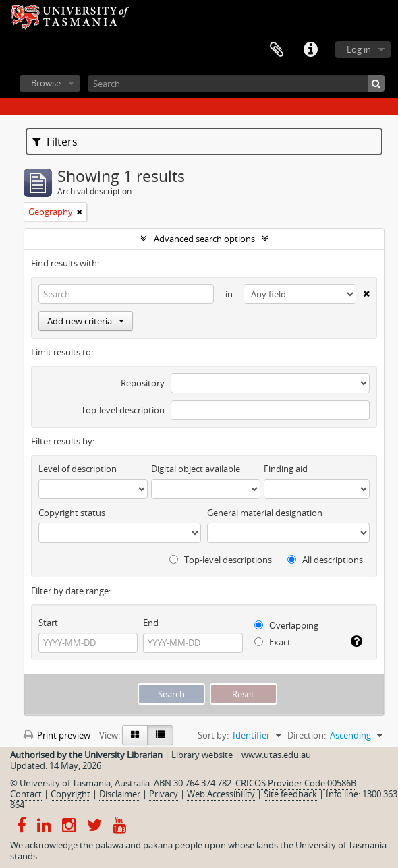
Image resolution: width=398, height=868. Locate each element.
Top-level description (123, 410)
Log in (359, 49)
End (151, 623)
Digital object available (196, 469)
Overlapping (286, 625)
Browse (46, 83)
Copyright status (72, 513)
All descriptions (325, 560)
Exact (273, 642)
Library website (202, 755)
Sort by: (213, 735)
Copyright (70, 794)
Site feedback (290, 794)
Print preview (57, 735)
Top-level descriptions (221, 560)
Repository (143, 383)
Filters (55, 142)
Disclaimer (120, 794)
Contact (26, 794)
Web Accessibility (221, 794)
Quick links (310, 50)
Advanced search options (204, 239)
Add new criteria (86, 321)
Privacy (164, 794)
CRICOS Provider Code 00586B (296, 783)
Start (48, 623)
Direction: (307, 735)
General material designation (265, 513)
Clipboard (277, 50)
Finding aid (286, 469)
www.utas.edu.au (276, 755)
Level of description (78, 469)
